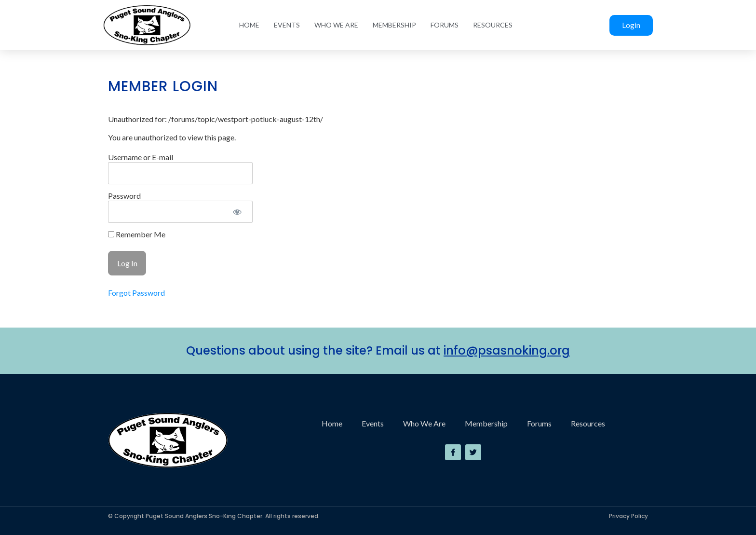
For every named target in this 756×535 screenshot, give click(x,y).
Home (249, 25)
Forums (445, 25)
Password (124, 196)
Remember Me (137, 234)
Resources (493, 25)
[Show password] (237, 212)
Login (631, 25)
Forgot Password (136, 293)
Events (287, 25)
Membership (394, 25)
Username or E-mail (141, 157)
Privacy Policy (628, 516)
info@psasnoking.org (507, 350)
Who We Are (336, 25)
